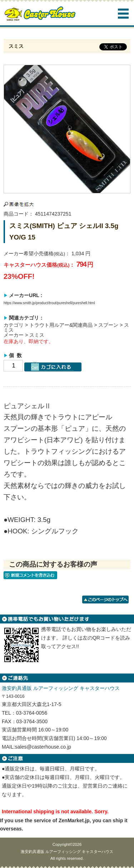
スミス (37, 335)
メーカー (14, 335)
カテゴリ (14, 325)
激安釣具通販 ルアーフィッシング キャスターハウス (67, 852)
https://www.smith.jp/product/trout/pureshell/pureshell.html (49, 303)
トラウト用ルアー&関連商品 (61, 325)
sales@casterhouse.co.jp (43, 747)
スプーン (108, 325)
